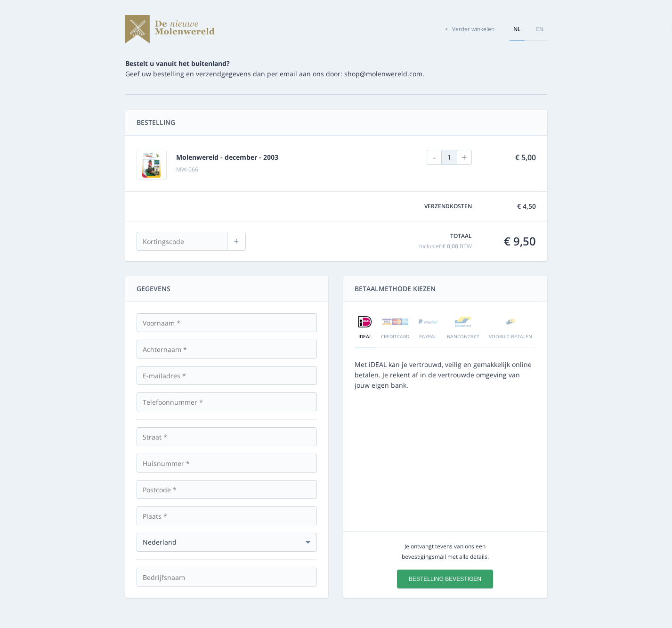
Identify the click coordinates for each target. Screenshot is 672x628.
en (540, 29)
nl (517, 29)
